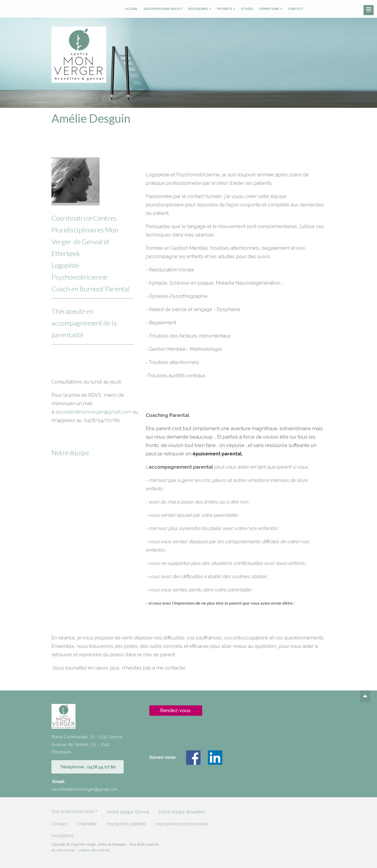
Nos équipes (200, 9)
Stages (247, 9)
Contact (296, 9)
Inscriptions (63, 836)
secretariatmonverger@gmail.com (93, 412)
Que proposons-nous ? (163, 9)
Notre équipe (70, 453)
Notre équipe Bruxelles (182, 812)
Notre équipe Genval (128, 812)
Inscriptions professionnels (182, 824)
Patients (226, 9)
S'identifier (87, 824)
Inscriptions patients (126, 824)
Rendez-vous (175, 710)
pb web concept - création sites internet (81, 850)
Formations (271, 9)
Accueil (131, 9)
